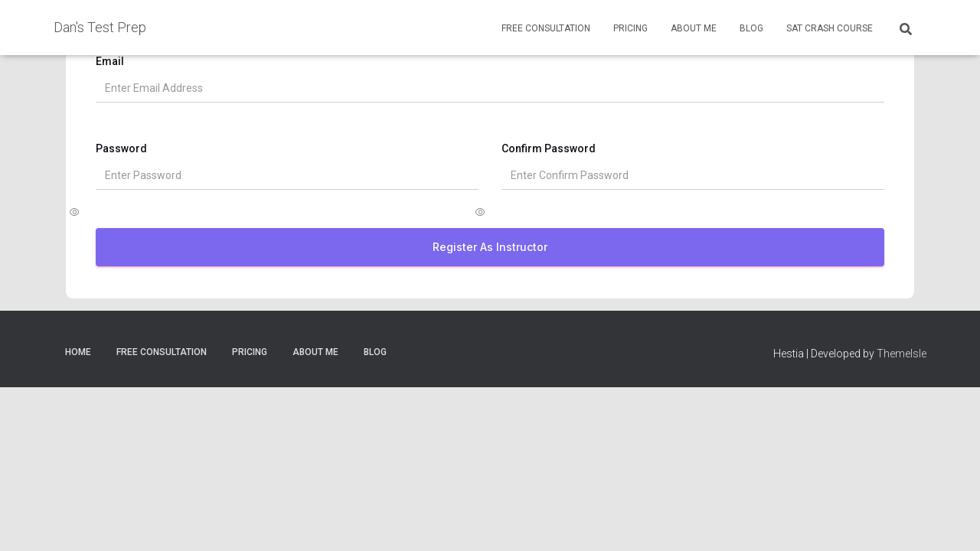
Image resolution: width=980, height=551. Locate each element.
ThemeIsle (902, 362)
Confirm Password (549, 157)
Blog (751, 28)
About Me (694, 28)
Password (130, 157)
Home (78, 360)
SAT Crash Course (830, 28)
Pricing (630, 28)
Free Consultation (546, 28)
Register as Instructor (490, 255)
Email (118, 70)
